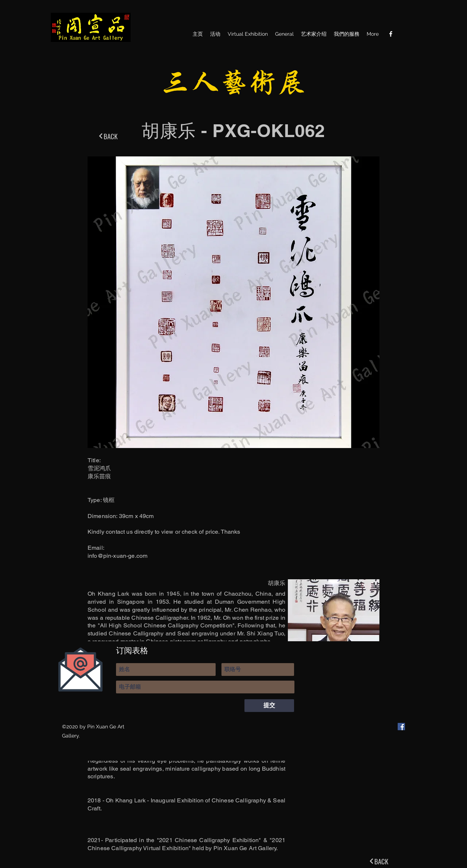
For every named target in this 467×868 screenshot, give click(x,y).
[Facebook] (391, 34)
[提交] (269, 706)
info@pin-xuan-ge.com (117, 556)
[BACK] (108, 136)
